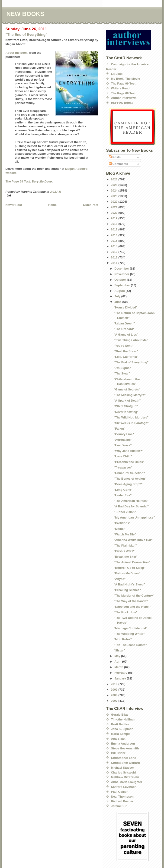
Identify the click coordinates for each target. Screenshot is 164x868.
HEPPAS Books (122, 103)
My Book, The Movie (126, 79)
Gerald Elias (120, 715)
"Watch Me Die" (125, 534)
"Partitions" (122, 523)
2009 (115, 690)
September (123, 285)
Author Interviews (124, 98)
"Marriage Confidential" (130, 628)
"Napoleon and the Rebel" (132, 607)
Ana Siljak (118, 739)
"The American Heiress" (131, 501)
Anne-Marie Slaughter (127, 782)
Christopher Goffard (125, 763)
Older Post (91, 205)
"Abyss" (120, 579)
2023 (115, 196)
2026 (115, 179)
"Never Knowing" (126, 412)
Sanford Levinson (124, 787)
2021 (115, 207)
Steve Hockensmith (125, 748)
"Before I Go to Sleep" (130, 568)
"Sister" (119, 650)
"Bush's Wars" (124, 551)
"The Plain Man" (125, 546)
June (118, 302)
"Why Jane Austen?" (129, 451)
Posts (115, 157)
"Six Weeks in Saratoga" (131, 423)
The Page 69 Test (123, 93)
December (122, 269)
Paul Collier (119, 792)
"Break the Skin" (126, 557)
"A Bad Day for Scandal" (131, 506)
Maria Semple (121, 734)
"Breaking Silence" (127, 590)
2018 (115, 224)
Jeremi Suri (119, 806)
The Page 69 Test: (29, 181)
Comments (118, 164)
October (121, 280)
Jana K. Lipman (122, 729)
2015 (115, 241)
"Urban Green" (124, 323)
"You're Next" (123, 346)
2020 (115, 213)
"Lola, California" (126, 357)
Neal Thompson (122, 797)
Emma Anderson (123, 744)
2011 (115, 263)
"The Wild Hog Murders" (131, 417)
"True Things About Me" (131, 340)
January (121, 678)
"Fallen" (119, 429)
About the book (17, 53)
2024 (115, 190)
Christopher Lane (124, 758)
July (118, 296)
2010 (115, 684)
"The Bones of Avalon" (130, 479)
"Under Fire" (123, 495)
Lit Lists (117, 74)
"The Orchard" (124, 329)
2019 (115, 218)
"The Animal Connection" (132, 562)
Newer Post (14, 205)
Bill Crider (118, 753)
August (120, 291)
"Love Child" (123, 456)
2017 (115, 229)
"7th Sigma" (122, 368)
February (121, 673)
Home (52, 205)
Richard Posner (122, 801)
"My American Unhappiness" (134, 517)
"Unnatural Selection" (129, 473)
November (122, 274)
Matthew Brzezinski (125, 777)
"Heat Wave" (123, 445)
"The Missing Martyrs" (130, 395)
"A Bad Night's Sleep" (129, 584)
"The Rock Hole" (126, 612)
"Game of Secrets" (127, 389)
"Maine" (119, 529)
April (118, 662)
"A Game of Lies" (126, 335)
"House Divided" (126, 307)
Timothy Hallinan (123, 719)
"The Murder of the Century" (134, 596)
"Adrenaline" (123, 440)
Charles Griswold (124, 772)
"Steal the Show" (126, 351)
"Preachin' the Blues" (129, 462)
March (119, 667)
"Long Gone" (123, 490)
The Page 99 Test (123, 83)
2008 (115, 695)
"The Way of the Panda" (131, 601)
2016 (115, 235)
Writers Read (120, 88)
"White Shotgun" (126, 406)
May (118, 656)
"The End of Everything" (26, 35)
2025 (115, 185)
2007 (115, 701)
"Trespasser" (123, 467)
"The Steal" (122, 373)
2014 (115, 246)
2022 (115, 202)
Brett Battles (120, 724)
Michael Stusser (123, 768)
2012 (115, 257)
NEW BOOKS (25, 14)
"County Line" (124, 434)
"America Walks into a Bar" (133, 540)
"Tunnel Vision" (125, 512)
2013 (115, 252)
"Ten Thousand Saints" (130, 645)
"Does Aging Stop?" (128, 484)
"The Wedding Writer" (129, 634)
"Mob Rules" (123, 639)
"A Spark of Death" (127, 401)
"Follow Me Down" (127, 573)
